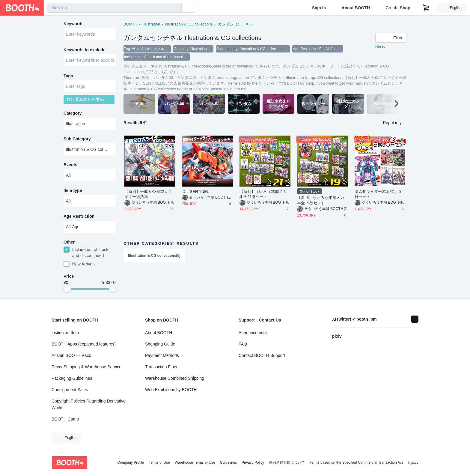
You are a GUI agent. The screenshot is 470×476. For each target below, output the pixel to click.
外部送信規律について (287, 463)
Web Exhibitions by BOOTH (171, 390)
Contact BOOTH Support (262, 355)
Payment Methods (162, 355)
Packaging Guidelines (72, 378)
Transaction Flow (161, 367)
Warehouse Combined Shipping (175, 378)
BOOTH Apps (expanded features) (84, 344)
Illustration (151, 24)
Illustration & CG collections (189, 24)
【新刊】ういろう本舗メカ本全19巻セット (321, 201)
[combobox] (114, 8)
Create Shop (398, 8)
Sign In (319, 8)
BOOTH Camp (65, 419)
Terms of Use (159, 463)
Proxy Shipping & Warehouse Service (86, 367)
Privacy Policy (253, 463)
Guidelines (229, 463)
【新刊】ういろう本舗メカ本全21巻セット (263, 195)
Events (70, 166)
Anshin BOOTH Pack (71, 355)
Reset (380, 47)
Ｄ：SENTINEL (195, 192)
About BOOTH (356, 8)
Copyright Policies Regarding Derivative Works (89, 404)
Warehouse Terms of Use (195, 463)
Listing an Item (65, 333)
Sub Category (77, 141)
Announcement (253, 333)
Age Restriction (79, 218)
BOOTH (130, 24)
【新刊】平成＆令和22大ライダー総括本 (148, 195)
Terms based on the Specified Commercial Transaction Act (356, 463)
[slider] (67, 292)
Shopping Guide (160, 344)
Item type (73, 192)
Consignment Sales (70, 390)
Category (73, 115)
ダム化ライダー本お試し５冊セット (378, 195)
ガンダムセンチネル (235, 24)
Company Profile (131, 463)
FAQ (243, 344)
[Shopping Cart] (426, 8)
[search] (176, 8)
